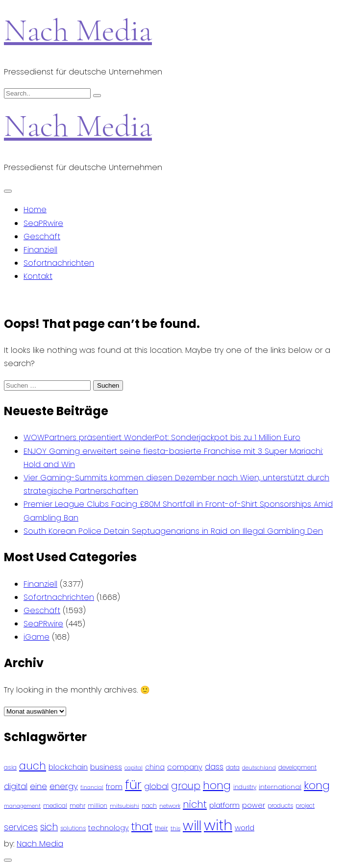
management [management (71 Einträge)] (22, 806)
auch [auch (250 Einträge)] (33, 766)
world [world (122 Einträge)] (245, 828)
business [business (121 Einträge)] (106, 767)
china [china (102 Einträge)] (155, 767)
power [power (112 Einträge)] (254, 805)
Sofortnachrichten (59, 263)
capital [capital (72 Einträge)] (134, 768)
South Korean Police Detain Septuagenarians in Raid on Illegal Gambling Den (173, 531)
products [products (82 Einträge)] (280, 806)
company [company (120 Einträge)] (185, 767)
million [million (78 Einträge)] (98, 806)
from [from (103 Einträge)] (114, 787)
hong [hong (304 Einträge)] (217, 785)
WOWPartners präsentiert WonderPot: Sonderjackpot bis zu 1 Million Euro (162, 437)
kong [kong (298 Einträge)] (317, 785)
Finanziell (40, 250)
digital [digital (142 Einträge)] (16, 786)
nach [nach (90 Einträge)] (149, 806)
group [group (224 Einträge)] (186, 786)
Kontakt (38, 276)
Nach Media (78, 30)
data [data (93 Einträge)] (233, 767)
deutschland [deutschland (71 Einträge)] (259, 768)
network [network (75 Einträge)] (170, 806)
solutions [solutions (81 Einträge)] (73, 828)
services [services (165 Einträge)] (21, 827)
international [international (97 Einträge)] (280, 787)
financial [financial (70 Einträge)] (92, 787)
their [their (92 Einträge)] (161, 828)
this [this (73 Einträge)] (175, 828)
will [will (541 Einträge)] (192, 826)
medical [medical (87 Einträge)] (55, 806)
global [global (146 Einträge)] (156, 786)
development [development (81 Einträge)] (297, 768)
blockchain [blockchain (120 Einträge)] (68, 767)
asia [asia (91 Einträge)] (10, 767)
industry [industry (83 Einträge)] (245, 787)
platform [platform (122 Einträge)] (224, 805)
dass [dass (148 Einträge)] (214, 767)
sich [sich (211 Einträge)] (49, 827)
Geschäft (42, 236)
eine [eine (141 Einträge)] (38, 786)
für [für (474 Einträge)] (133, 785)
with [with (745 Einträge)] (218, 825)
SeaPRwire (43, 223)
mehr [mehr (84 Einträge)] (77, 806)
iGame (37, 637)
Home (35, 210)
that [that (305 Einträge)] (142, 827)
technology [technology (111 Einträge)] (109, 828)
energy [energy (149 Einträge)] (64, 786)
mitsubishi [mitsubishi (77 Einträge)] (124, 806)
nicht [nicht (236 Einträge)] (195, 804)
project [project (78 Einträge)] (305, 806)
